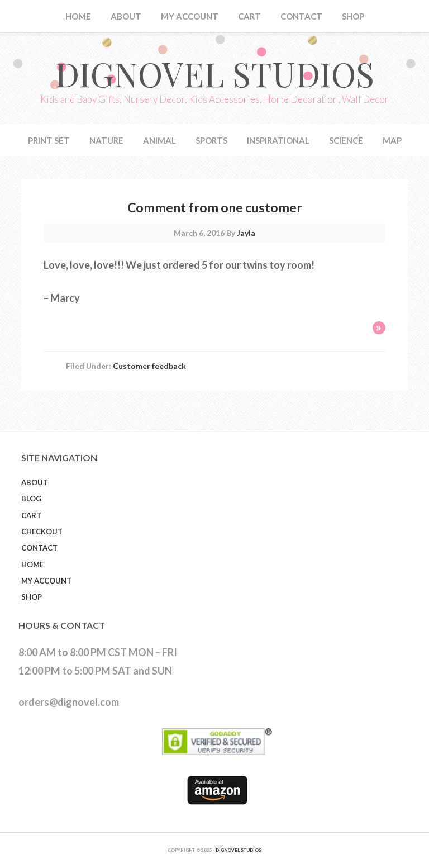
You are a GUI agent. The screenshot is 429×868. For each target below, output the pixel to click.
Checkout (42, 532)
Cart (31, 515)
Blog (31, 499)
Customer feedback (149, 366)
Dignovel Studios (214, 73)
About (35, 482)
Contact (39, 548)
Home (32, 565)
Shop (32, 597)
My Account (46, 581)
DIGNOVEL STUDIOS (239, 850)
